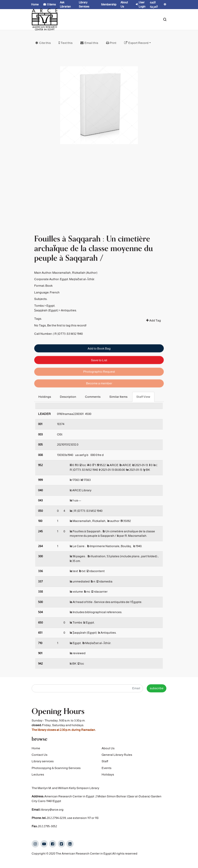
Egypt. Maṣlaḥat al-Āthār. (77, 296)
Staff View (143, 397)
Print (113, 43)
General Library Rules (117, 757)
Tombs (39, 322)
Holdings (45, 397)
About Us (108, 750)
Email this (91, 43)
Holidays (108, 777)
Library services (43, 763)
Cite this (45, 43)
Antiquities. (69, 327)
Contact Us (40, 757)
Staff (105, 763)
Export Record (138, 43)
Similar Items (118, 397)
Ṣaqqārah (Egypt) (46, 327)
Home (36, 750)
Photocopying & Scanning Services (56, 770)
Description (68, 397)
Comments (93, 397)
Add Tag (154, 337)
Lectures (38, 777)
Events (107, 770)
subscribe (157, 688)
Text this (67, 43)
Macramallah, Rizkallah (69, 289)
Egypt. (51, 322)
